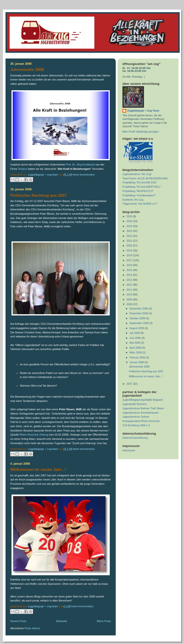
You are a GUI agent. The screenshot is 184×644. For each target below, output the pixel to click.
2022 (130, 236)
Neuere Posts (18, 621)
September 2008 (140, 323)
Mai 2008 (135, 343)
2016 (130, 265)
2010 (130, 294)
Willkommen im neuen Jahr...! (38, 470)
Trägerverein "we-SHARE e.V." (140, 204)
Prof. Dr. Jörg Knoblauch (80, 165)
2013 (130, 280)
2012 (130, 285)
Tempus (22, 169)
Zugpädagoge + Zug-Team (143, 111)
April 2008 (136, 348)
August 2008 (137, 328)
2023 (130, 231)
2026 (130, 216)
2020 (130, 245)
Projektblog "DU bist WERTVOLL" (142, 187)
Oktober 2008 (138, 318)
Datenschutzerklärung (135, 438)
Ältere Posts (104, 621)
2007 (130, 384)
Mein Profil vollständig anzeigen (141, 132)
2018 (130, 255)
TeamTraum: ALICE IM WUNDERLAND (145, 178)
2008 (130, 304)
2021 (130, 241)
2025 (130, 221)
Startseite (61, 621)
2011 (130, 290)
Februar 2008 (138, 357)
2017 (130, 260)
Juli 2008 (135, 333)
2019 (130, 250)
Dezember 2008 (139, 309)
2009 (130, 299)
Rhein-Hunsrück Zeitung (34, 435)
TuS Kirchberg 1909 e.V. (136, 425)
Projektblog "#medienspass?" (139, 195)
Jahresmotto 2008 (27, 70)
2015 (130, 270)
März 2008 (136, 352)
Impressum (129, 450)
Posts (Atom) (32, 628)
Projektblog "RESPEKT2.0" (138, 191)
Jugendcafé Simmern (135, 404)
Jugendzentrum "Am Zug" (137, 174)
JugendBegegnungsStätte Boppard (143, 400)
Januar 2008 (137, 362)
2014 (130, 275)
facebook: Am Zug (133, 200)
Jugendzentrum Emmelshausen (141, 413)
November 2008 (139, 313)
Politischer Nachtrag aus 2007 (39, 195)
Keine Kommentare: (84, 175)
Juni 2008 (136, 338)
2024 (130, 226)
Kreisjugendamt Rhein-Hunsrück (141, 421)
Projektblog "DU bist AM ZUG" (140, 182)
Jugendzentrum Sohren (136, 417)
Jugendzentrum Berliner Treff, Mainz (143, 408)
